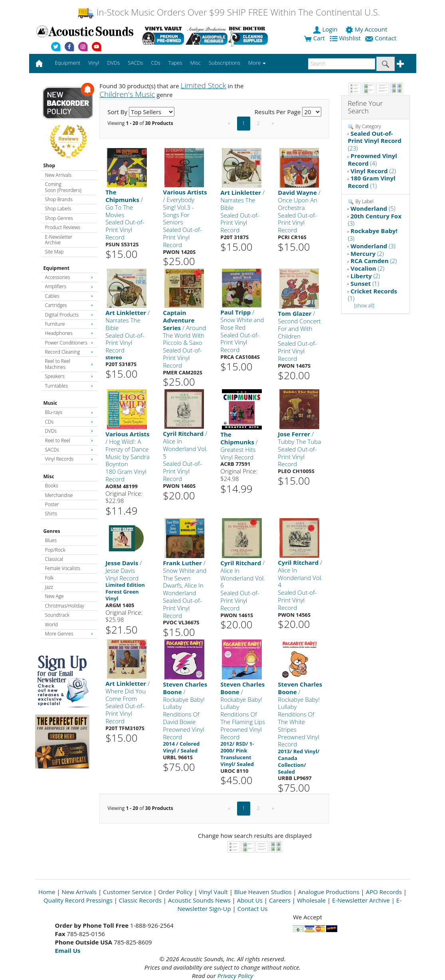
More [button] (257, 63)
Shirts (51, 514)
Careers (280, 900)
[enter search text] (342, 64)
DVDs (69, 431)
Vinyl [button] (94, 63)
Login (326, 29)
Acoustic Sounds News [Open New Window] (199, 900)
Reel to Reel (69, 441)
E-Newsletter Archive (59, 240)
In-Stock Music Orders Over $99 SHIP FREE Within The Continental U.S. (228, 12)
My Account (367, 29)
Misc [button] (195, 63)
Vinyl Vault (213, 892)
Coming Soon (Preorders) (63, 187)
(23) (374, 141)
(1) (371, 182)
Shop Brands (59, 199)
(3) (374, 220)
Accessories (69, 277)
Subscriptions (224, 63)
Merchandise (59, 495)
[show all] (364, 306)
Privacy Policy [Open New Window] (235, 976)
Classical (54, 559)
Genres (52, 531)
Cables (69, 296)
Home (47, 892)
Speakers (69, 376)
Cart (314, 38)
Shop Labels (58, 209)
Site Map (54, 252)
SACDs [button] (135, 63)
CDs (69, 422)
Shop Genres (59, 218)
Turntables (69, 386)
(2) (373, 171)
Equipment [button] (67, 63)
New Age (54, 596)
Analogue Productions (329, 892)
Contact (382, 38)
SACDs (69, 450)
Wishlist (346, 38)
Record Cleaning (69, 352)
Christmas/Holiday (65, 606)
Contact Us (253, 909)
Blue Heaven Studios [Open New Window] (263, 892)
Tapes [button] (175, 63)
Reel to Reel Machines (69, 364)
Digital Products (69, 315)
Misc (49, 476)
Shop (49, 165)
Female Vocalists (63, 568)
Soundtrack (57, 615)
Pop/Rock (55, 550)
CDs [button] (156, 63)
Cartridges (69, 305)
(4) (372, 159)
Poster (52, 504)
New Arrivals (58, 175)
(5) (373, 208)
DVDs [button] (113, 63)
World (51, 625)
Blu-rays (69, 412)
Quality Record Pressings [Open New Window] (78, 900)
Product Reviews (63, 227)
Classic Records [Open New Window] (140, 900)
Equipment (56, 268)
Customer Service (127, 892)
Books (52, 486)
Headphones (69, 333)
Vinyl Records (69, 459)
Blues (51, 540)
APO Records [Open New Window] (384, 892)
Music (50, 403)
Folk (49, 578)
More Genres (69, 634)
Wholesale (311, 900)
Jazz (49, 587)
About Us (250, 900)
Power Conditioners (69, 343)
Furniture (69, 324)
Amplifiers (69, 286)
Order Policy (175, 892)
